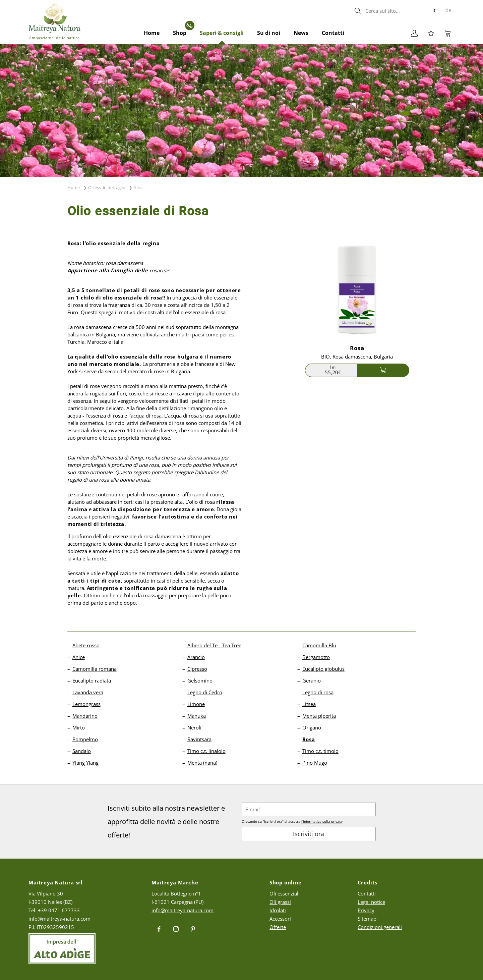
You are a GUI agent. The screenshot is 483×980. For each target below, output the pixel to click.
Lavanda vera (88, 692)
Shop (183, 29)
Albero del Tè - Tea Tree (214, 645)
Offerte (278, 927)
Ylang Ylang (85, 763)
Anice (79, 657)
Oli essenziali (285, 893)
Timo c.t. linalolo (206, 751)
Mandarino (85, 716)
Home (152, 33)
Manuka (197, 716)
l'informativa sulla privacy (322, 821)
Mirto (79, 727)
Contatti (333, 33)
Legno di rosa (318, 692)
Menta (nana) (202, 763)
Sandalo (82, 751)
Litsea (309, 704)
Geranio (312, 680)
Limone (196, 704)
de (448, 10)
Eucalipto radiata (92, 680)
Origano (312, 727)
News (301, 33)
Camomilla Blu (319, 645)
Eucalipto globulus (323, 669)
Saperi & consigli (222, 33)
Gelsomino (200, 680)
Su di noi (269, 33)
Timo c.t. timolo (320, 751)
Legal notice (371, 902)
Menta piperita (319, 716)
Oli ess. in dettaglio (107, 187)
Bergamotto (316, 657)
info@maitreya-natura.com (59, 919)
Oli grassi (280, 902)
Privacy (366, 910)
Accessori (280, 919)
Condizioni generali (380, 927)
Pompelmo (85, 739)
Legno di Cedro (205, 692)
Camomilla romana (95, 669)
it (434, 10)
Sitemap (367, 919)
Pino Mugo (315, 763)
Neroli (194, 727)
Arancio (196, 657)
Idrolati (278, 910)
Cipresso (197, 669)
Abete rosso (86, 645)
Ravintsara (199, 739)
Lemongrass (86, 704)
